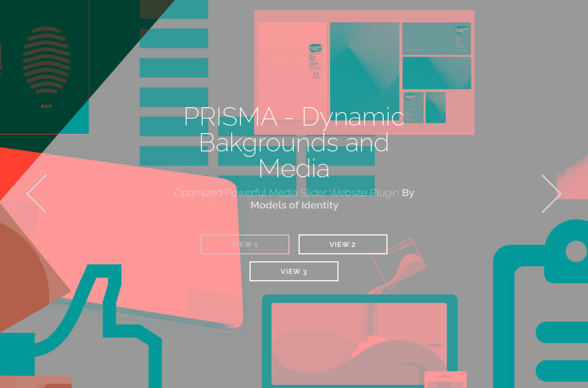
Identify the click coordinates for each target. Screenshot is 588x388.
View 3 (294, 271)
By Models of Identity (333, 199)
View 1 (245, 244)
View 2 (343, 244)
